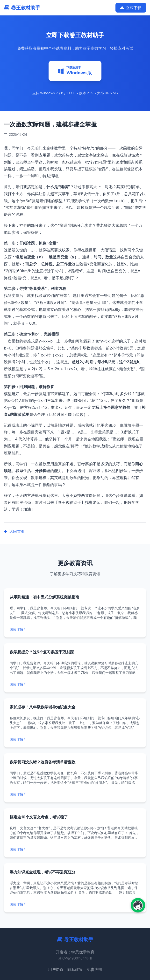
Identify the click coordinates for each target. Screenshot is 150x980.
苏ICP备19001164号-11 (75, 958)
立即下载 (131, 8)
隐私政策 (75, 969)
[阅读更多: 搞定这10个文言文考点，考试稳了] (75, 849)
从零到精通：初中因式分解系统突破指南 (44, 597)
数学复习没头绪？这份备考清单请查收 (43, 762)
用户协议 (56, 969)
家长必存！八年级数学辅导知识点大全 (43, 707)
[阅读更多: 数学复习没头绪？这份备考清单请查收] (75, 794)
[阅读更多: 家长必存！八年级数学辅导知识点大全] (75, 739)
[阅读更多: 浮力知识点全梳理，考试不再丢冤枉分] (75, 904)
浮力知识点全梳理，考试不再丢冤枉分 (43, 872)
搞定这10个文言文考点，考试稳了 (39, 817)
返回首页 (14, 531)
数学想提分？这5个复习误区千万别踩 (42, 652)
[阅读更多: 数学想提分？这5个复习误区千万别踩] (75, 684)
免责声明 (94, 969)
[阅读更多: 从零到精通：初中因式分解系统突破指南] (75, 629)
